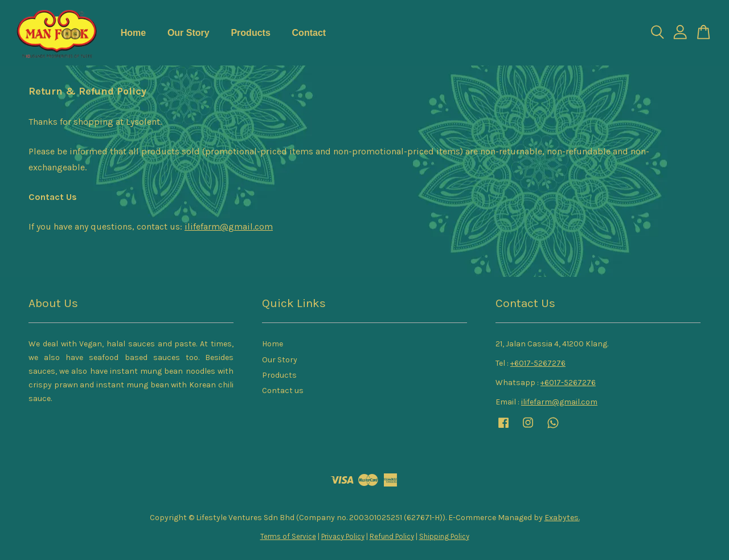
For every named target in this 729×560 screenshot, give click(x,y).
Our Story (189, 33)
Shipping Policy (444, 536)
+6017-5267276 (538, 363)
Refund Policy (392, 536)
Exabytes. (562, 518)
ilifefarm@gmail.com (229, 226)
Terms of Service (288, 536)
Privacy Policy (343, 536)
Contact (309, 33)
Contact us (283, 391)
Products (250, 33)
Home (133, 33)
